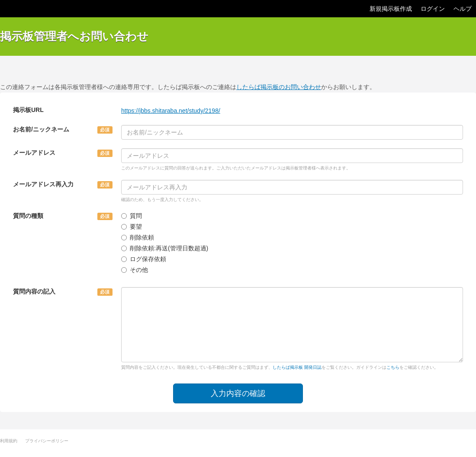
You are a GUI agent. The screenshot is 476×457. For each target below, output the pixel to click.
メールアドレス (34, 153)
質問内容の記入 (34, 291)
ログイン (433, 9)
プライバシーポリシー (47, 441)
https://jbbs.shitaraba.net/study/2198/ (171, 111)
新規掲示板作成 (391, 9)
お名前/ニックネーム (41, 129)
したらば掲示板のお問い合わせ (279, 87)
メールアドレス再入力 (43, 184)
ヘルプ (463, 9)
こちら (393, 367)
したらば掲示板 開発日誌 (297, 367)
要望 (132, 227)
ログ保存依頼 (144, 259)
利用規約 (9, 441)
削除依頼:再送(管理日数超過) (165, 248)
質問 (132, 216)
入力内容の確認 (238, 393)
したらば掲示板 (26, 9)
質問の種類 (28, 216)
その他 (135, 270)
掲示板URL (28, 110)
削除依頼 (138, 237)
